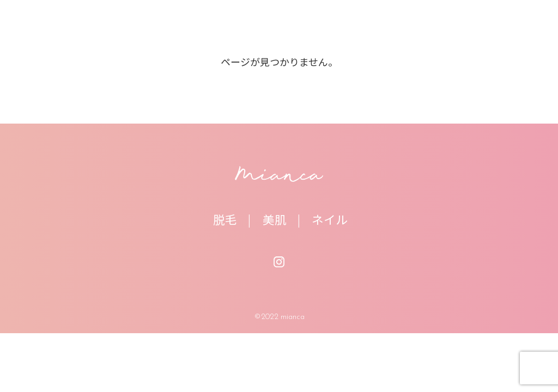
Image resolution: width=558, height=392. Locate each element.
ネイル (330, 219)
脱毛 (225, 219)
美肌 (275, 219)
